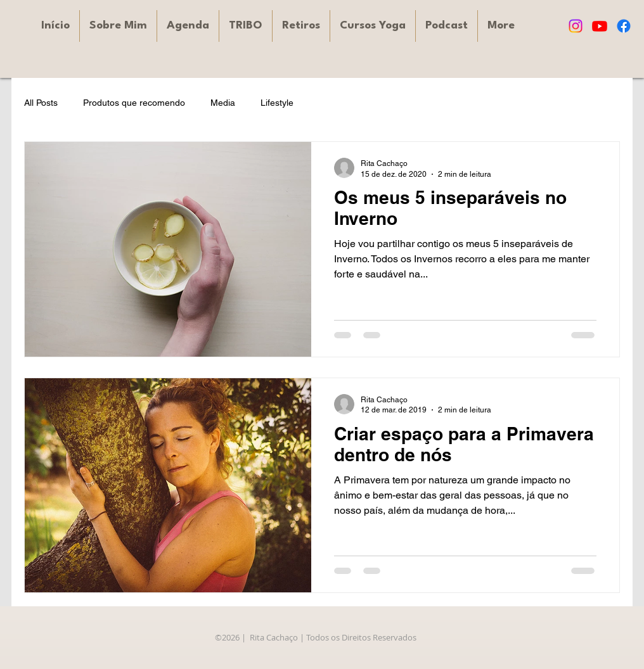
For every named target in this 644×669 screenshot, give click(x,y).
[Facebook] (624, 26)
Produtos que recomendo (134, 103)
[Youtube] (600, 26)
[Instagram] (576, 26)
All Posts (41, 103)
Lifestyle (277, 103)
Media (223, 103)
